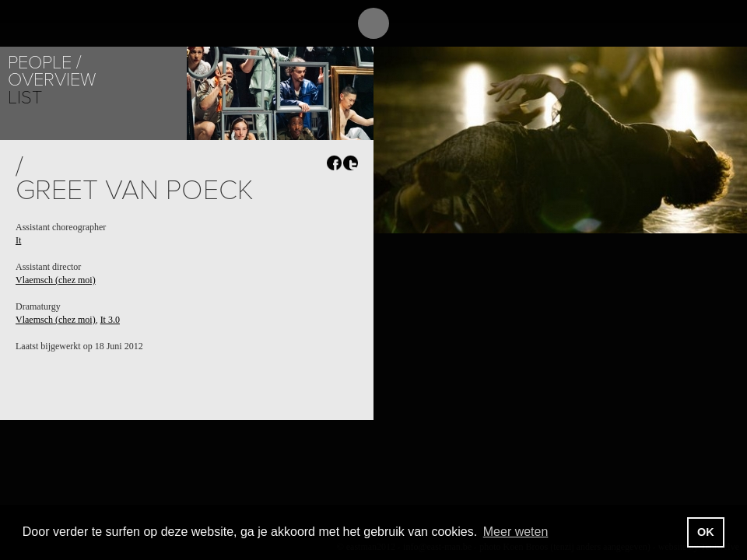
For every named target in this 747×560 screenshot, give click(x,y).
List (25, 98)
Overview (52, 80)
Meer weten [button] (516, 532)
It (18, 240)
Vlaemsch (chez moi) (56, 280)
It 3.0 (110, 320)
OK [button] (706, 532)
